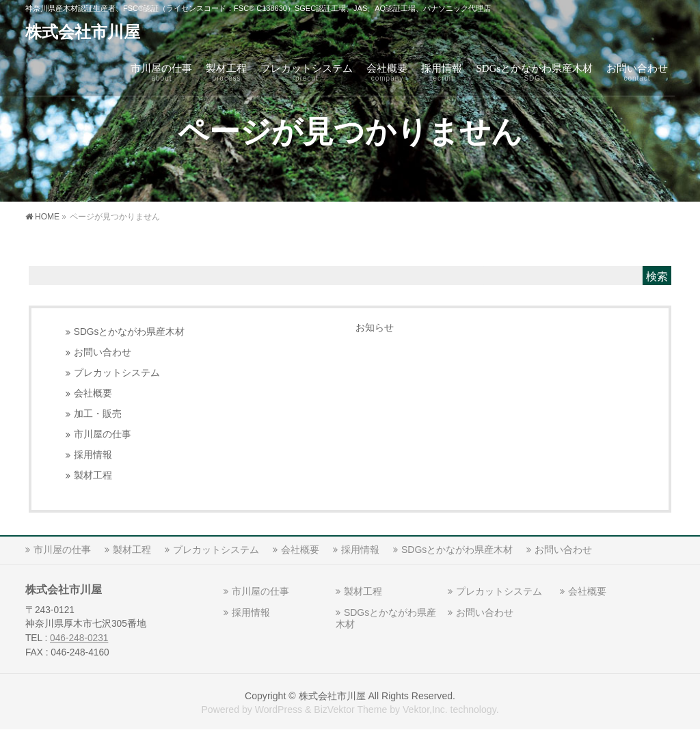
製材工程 (93, 475)
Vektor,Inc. (425, 709)
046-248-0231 (79, 638)
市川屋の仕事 (103, 434)
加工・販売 (98, 414)
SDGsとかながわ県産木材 (130, 332)
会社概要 (93, 393)
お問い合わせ (103, 352)
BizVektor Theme (350, 709)
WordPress (279, 709)
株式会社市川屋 (83, 32)
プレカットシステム (117, 373)
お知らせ (375, 328)
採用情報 (93, 455)
